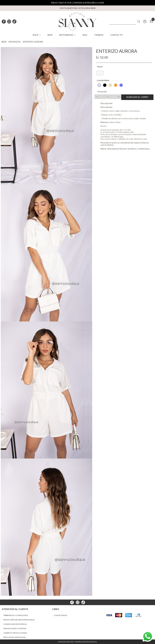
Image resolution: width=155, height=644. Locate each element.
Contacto (116, 35)
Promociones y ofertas (15, 628)
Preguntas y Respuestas (15, 637)
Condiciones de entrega (15, 624)
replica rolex (129, 132)
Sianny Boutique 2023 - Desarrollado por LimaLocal (78, 642)
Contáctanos (60, 615)
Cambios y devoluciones (15, 633)
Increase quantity (119, 97)
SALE (85, 35)
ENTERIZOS (15, 42)
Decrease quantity (97, 97)
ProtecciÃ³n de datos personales (19, 620)
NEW (50, 35)
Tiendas (99, 35)
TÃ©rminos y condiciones (16, 615)
